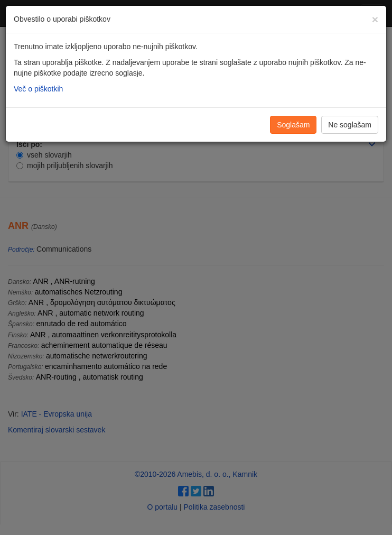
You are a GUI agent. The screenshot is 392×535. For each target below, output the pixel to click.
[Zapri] (375, 19)
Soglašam (293, 125)
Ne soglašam (350, 125)
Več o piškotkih (38, 89)
